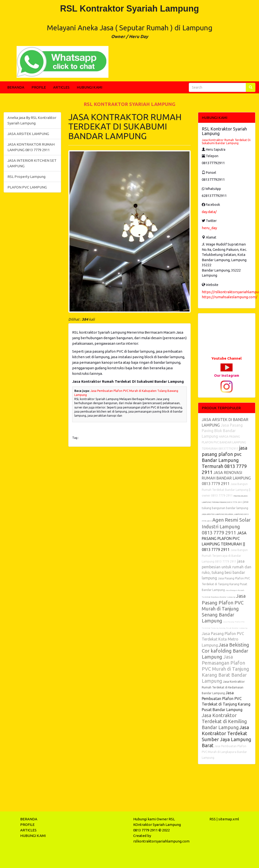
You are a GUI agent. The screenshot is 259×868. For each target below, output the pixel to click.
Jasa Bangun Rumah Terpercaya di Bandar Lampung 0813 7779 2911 (225, 556)
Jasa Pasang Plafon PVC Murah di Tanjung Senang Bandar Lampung (224, 608)
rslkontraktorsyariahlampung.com (161, 841)
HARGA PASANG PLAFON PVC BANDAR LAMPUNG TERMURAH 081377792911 (224, 443)
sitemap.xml (229, 819)
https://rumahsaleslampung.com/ (230, 297)
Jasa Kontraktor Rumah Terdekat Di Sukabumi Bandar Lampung (226, 142)
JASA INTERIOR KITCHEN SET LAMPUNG (32, 163)
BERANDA (16, 87)
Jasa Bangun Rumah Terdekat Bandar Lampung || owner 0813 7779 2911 (226, 490)
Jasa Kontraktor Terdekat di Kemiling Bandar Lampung (224, 721)
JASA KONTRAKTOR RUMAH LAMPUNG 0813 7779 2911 (31, 147)
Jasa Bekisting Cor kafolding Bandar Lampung (225, 651)
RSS (213, 819)
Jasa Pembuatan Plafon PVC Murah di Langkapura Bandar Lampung (224, 752)
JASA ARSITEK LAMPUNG (28, 134)
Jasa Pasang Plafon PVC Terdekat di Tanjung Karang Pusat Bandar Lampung (226, 584)
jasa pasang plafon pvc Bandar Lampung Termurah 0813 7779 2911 (224, 460)
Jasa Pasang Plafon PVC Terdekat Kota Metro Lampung (223, 639)
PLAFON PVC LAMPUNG (27, 187)
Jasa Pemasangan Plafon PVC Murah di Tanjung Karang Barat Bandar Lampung (225, 669)
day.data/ (209, 212)
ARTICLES (61, 87)
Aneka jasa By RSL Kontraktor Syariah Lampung (32, 120)
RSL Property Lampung (26, 177)
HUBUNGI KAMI (89, 87)
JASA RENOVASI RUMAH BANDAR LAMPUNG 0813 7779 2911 (226, 478)
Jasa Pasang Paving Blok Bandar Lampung (222, 431)
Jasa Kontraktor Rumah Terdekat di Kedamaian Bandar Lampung (223, 687)
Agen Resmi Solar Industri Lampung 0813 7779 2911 (226, 526)
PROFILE (39, 87)
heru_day (209, 228)
